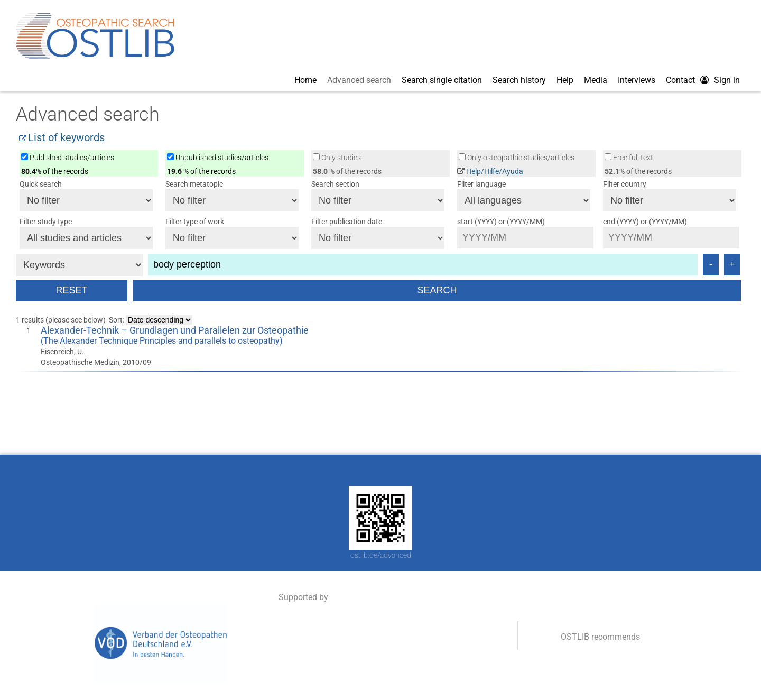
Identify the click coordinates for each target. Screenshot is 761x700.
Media (596, 80)
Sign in (727, 80)
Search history (519, 80)
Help (565, 80)
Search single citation (442, 80)
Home (305, 80)
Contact (680, 80)
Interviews (637, 80)
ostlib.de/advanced (381, 555)
